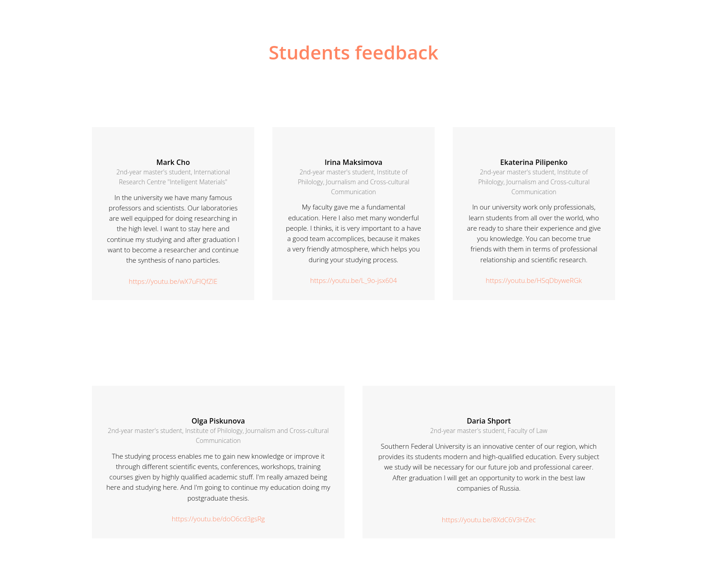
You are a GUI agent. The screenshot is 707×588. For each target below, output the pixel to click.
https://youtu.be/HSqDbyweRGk (534, 280)
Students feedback (354, 52)
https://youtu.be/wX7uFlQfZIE (173, 281)
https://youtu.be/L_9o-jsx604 (353, 280)
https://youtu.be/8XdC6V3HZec (489, 520)
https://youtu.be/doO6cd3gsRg (218, 519)
